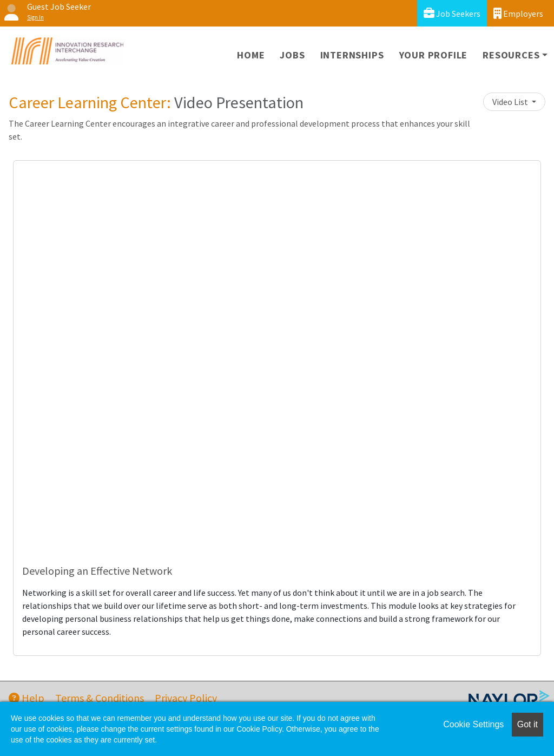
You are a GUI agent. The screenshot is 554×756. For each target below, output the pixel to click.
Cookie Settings (473, 724)
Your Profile (434, 55)
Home (251, 55)
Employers (518, 13)
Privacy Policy (186, 698)
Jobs (292, 55)
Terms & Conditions (100, 698)
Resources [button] (511, 55)
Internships (352, 55)
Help (27, 698)
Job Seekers (452, 13)
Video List (511, 102)
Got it (527, 724)
